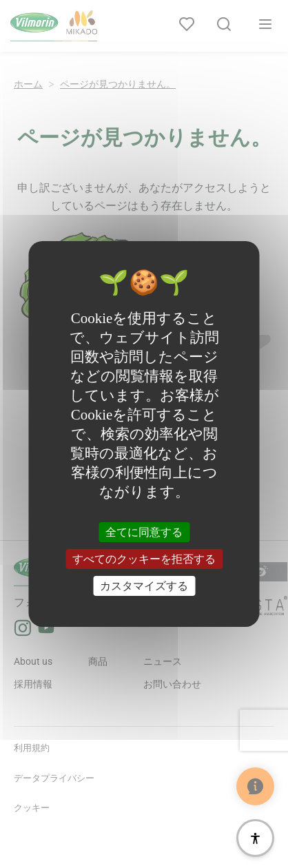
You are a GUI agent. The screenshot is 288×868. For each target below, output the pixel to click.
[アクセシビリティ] (255, 838)
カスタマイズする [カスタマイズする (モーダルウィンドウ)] (144, 586)
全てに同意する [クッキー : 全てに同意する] (144, 531)
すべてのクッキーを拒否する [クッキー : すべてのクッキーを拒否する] (144, 559)
